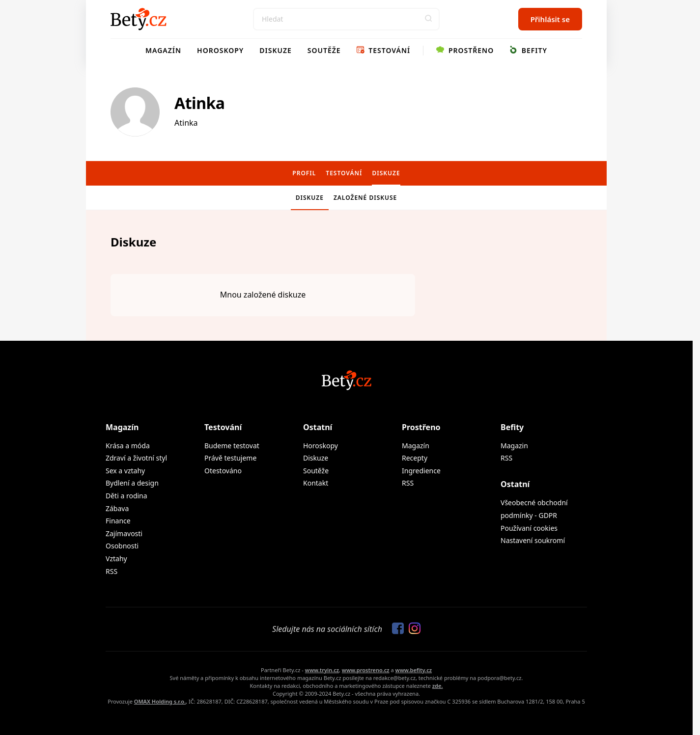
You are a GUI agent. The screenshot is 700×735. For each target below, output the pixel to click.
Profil (304, 173)
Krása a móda (128, 446)
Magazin (514, 446)
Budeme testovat (232, 446)
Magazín (163, 50)
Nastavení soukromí (533, 540)
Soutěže (324, 50)
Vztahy (116, 558)
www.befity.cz (414, 670)
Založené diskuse (365, 198)
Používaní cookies (529, 528)
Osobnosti (122, 546)
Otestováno (223, 471)
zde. (438, 686)
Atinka (200, 103)
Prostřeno (465, 50)
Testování (384, 50)
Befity (528, 50)
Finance (118, 521)
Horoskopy (220, 50)
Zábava (117, 508)
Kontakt (316, 483)
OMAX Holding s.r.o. (160, 701)
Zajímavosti (124, 533)
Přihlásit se (550, 19)
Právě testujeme (230, 458)
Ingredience (421, 471)
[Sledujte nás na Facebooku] (395, 629)
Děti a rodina (126, 496)
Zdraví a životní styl (136, 458)
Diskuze (276, 50)
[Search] (346, 19)
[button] (428, 19)
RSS (112, 571)
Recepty (415, 458)
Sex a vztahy (125, 471)
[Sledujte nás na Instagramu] (412, 629)
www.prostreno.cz (366, 670)
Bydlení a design (132, 483)
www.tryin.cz (322, 670)
